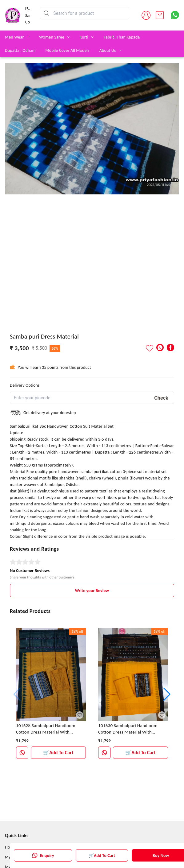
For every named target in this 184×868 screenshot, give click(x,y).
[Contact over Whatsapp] (175, 15)
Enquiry (43, 855)
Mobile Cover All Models (67, 50)
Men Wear (14, 37)
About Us (108, 50)
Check (161, 398)
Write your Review (92, 591)
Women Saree (52, 37)
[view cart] (160, 15)
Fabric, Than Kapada (122, 37)
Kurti (84, 37)
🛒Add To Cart (102, 856)
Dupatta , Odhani (20, 50)
